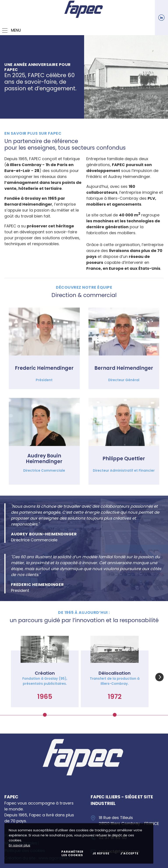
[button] (159, 677)
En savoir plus (19, 845)
